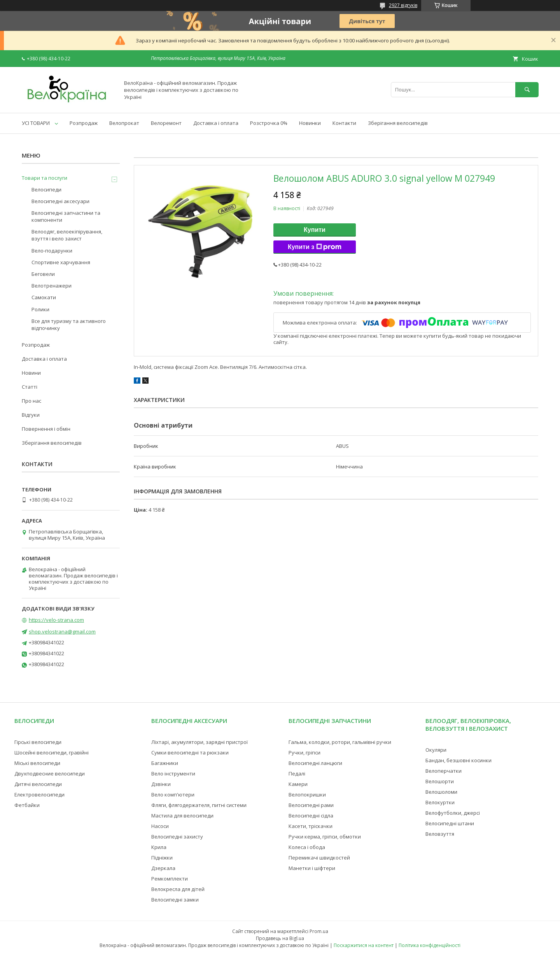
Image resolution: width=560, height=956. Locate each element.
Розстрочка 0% (269, 123)
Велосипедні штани (450, 823)
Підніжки (162, 858)
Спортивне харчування (61, 262)
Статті (30, 387)
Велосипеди (46, 189)
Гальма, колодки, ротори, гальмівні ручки (340, 742)
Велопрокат (124, 123)
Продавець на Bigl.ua (280, 938)
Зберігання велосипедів (398, 123)
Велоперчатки (444, 771)
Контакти (344, 123)
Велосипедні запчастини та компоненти (66, 216)
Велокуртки (440, 802)
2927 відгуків (403, 5)
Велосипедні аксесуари (60, 201)
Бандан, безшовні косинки (458, 760)
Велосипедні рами (311, 805)
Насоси (160, 826)
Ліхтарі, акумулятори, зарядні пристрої (199, 742)
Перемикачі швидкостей (319, 858)
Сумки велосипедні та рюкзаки (190, 753)
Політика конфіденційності (430, 945)
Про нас (31, 401)
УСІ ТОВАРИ (36, 123)
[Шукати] (527, 90)
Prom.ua (319, 931)
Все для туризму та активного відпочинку (69, 325)
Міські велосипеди (37, 763)
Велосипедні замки (175, 900)
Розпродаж (84, 123)
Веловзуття (440, 834)
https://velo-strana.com (56, 620)
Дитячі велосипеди (38, 784)
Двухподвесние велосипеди (50, 774)
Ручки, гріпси (304, 753)
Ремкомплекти (170, 879)
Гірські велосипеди (38, 742)
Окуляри (436, 750)
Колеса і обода (307, 847)
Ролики (40, 309)
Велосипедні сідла (311, 816)
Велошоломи (441, 792)
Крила (159, 847)
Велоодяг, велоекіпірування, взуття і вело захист (67, 235)
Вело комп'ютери (173, 795)
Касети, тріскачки (311, 826)
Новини (31, 373)
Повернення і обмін (46, 429)
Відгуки (31, 415)
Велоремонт (166, 123)
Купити (315, 230)
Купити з (315, 247)
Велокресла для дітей (178, 889)
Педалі (297, 774)
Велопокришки (307, 795)
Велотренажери (52, 286)
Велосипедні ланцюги (315, 763)
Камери (298, 784)
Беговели (43, 274)
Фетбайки (27, 805)
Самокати (44, 297)
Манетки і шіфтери (312, 868)
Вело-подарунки (52, 251)
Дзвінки (161, 784)
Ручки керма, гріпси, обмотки (325, 837)
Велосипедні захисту (177, 837)
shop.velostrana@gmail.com (62, 631)
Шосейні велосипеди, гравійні (52, 753)
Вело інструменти (173, 774)
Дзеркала (163, 868)
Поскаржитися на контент (364, 945)
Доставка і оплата (216, 123)
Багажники (165, 763)
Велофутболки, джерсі (453, 813)
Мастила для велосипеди (182, 816)
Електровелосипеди (39, 795)
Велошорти (440, 781)
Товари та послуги (45, 178)
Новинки (310, 123)
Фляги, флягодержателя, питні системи (199, 805)
